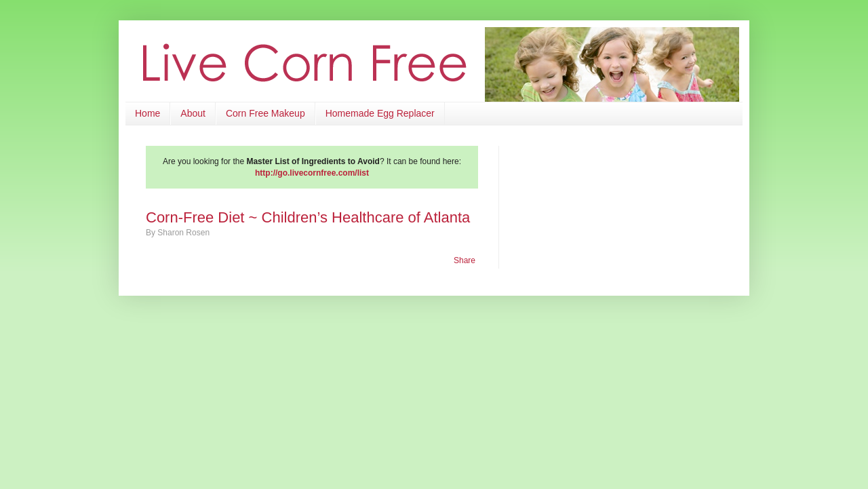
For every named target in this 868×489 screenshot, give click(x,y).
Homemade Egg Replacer (380, 113)
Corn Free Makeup (265, 113)
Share (465, 260)
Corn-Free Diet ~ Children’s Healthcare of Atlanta (308, 217)
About (193, 113)
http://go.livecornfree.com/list (312, 173)
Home (147, 113)
